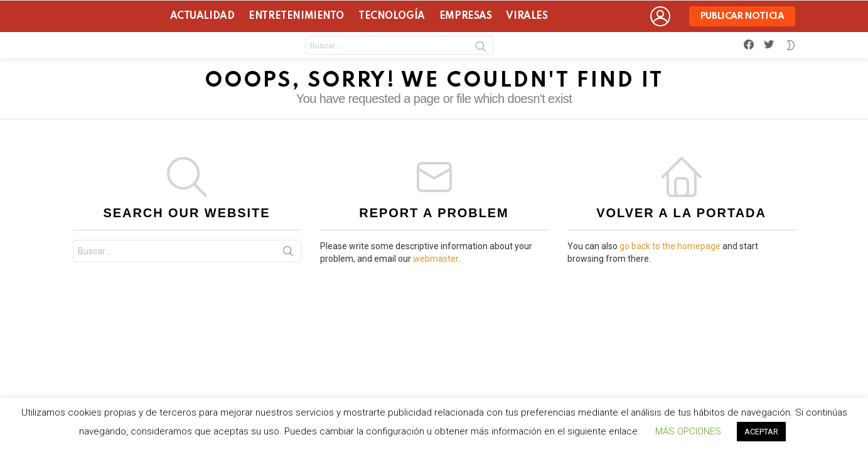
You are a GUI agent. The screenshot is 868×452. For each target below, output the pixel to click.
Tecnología (392, 16)
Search (481, 48)
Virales (527, 16)
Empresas (466, 16)
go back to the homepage (670, 246)
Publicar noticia (742, 19)
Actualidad (202, 16)
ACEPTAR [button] (761, 432)
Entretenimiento (296, 16)
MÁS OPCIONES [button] (688, 431)
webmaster (436, 259)
